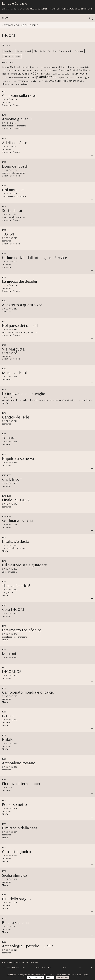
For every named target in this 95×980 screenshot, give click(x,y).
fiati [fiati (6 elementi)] (81, 70)
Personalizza (63, 978)
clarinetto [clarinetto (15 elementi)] (72, 67)
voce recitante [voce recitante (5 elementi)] (22, 84)
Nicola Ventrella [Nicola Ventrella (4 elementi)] (63, 74)
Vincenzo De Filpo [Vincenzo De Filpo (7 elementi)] (41, 81)
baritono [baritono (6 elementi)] (31, 67)
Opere (26, 9)
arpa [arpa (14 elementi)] (24, 67)
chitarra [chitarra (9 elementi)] (62, 67)
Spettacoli (8, 56)
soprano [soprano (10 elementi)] (6, 81)
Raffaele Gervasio (15, 3)
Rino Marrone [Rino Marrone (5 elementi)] (77, 78)
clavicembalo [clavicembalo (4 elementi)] (84, 67)
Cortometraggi (24, 51)
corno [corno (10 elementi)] (17, 70)
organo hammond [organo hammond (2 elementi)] (17, 78)
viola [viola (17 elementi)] (53, 81)
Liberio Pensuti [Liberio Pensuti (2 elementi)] (51, 74)
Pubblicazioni (69, 9)
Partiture (55, 9)
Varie (18, 56)
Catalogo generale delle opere (21, 25)
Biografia (7, 9)
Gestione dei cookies (13, 967)
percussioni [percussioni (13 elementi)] (30, 77)
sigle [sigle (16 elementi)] (86, 77)
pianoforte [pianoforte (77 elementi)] (44, 77)
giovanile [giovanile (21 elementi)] (23, 73)
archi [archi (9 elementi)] (19, 67)
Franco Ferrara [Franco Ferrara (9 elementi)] (10, 74)
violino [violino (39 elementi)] (61, 81)
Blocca (50, 978)
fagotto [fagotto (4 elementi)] (55, 70)
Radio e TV (45, 51)
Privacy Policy (43, 967)
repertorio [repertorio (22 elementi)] (64, 77)
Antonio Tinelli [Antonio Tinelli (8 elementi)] (9, 67)
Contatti (82, 9)
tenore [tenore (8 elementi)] (14, 81)
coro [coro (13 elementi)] (23, 70)
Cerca (5, 18)
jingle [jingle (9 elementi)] (43, 74)
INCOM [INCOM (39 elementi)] (34, 73)
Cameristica (9, 51)
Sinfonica (79, 51)
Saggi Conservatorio (62, 51)
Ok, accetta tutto (35, 978)
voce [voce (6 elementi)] (13, 84)
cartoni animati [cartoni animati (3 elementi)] (52, 67)
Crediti (65, 967)
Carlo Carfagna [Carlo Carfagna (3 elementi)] (41, 67)
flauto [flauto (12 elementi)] (87, 70)
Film (35, 51)
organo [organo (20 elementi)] (6, 77)
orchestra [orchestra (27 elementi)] (81, 73)
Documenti (44, 9)
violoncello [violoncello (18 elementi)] (73, 81)
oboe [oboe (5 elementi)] (72, 74)
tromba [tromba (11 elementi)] (22, 81)
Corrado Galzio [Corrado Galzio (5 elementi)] (33, 70)
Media (33, 9)
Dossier (18, 9)
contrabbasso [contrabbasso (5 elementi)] (8, 70)
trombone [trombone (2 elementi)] (29, 81)
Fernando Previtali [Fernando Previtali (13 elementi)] (69, 70)
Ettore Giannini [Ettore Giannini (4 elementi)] (46, 70)
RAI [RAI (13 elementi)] (55, 77)
